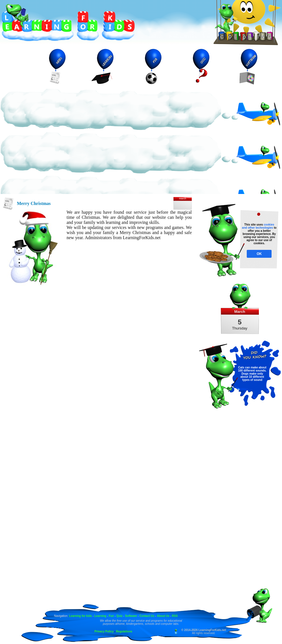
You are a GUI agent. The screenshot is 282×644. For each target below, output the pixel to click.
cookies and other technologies (258, 226)
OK (259, 254)
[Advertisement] (53, 141)
